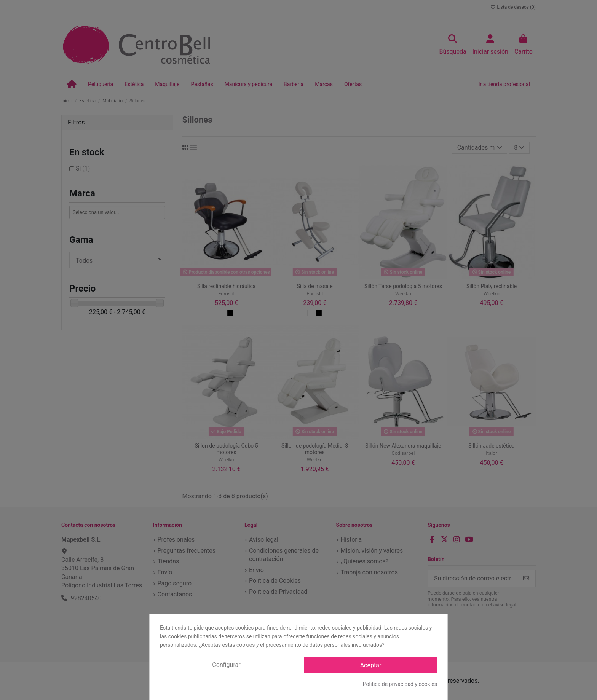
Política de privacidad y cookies (400, 684)
